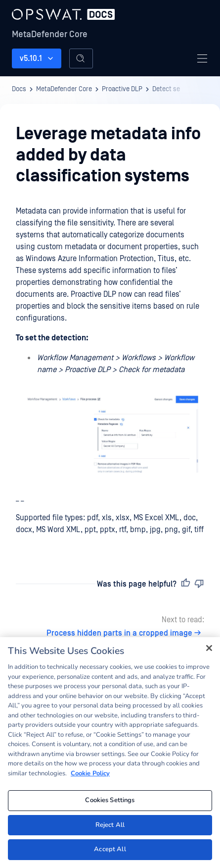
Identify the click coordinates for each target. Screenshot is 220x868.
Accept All (110, 849)
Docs (19, 89)
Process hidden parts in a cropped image (125, 633)
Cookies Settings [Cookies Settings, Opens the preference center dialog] (110, 800)
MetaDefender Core (50, 34)
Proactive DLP (122, 89)
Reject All (110, 825)
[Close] (209, 648)
